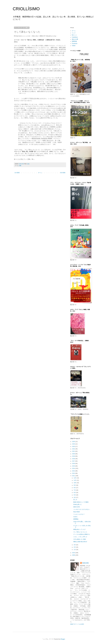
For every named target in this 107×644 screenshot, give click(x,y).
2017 (74, 461)
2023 (74, 446)
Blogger (63, 639)
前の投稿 (63, 173)
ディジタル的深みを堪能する (82, 534)
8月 (75, 488)
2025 (74, 442)
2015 (74, 466)
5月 (75, 495)
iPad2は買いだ (77, 504)
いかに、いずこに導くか (80, 537)
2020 (74, 454)
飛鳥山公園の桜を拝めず (80, 542)
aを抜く (76, 517)
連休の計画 (76, 507)
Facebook (75, 44)
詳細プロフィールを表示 (77, 624)
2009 (74, 555)
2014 (74, 468)
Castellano (75, 37)
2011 (74, 476)
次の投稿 (17, 173)
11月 (75, 480)
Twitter (74, 46)
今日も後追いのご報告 (80, 539)
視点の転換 (76, 512)
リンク (74, 33)
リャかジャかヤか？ (79, 514)
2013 (74, 471)
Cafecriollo (85, 563)
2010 (74, 553)
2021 (74, 451)
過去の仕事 (75, 39)
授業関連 (74, 41)
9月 (75, 485)
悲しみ (75, 500)
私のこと (74, 35)
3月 (75, 545)
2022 (74, 449)
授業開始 (76, 519)
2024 (74, 444)
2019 (74, 456)
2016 (74, 464)
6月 (75, 493)
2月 (75, 547)
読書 (20, 166)
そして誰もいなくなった (80, 532)
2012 (74, 473)
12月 (75, 478)
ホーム (40, 173)
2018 (74, 459)
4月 (75, 497)
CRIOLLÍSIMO (26, 9)
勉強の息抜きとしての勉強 (81, 502)
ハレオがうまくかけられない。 (82, 509)
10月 (75, 483)
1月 (75, 550)
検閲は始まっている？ (80, 529)
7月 (75, 490)
